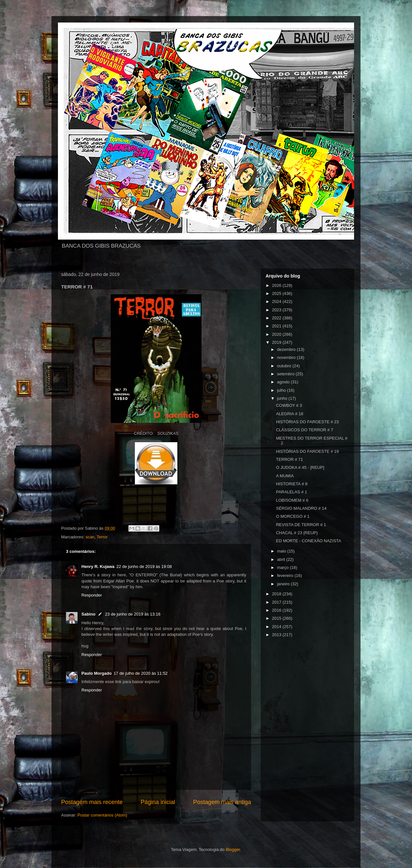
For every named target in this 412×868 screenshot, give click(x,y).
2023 (277, 310)
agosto (284, 382)
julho (282, 390)
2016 (277, 610)
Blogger (233, 850)
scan (90, 537)
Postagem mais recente (92, 802)
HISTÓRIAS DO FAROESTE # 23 (307, 422)
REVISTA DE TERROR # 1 (301, 525)
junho (283, 398)
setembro (286, 374)
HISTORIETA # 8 (292, 484)
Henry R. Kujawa (98, 566)
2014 (277, 627)
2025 (277, 293)
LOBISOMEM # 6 (292, 500)
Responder (92, 595)
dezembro (287, 349)
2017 (277, 602)
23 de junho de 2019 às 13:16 (133, 614)
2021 (277, 326)
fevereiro (286, 576)
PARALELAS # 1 (291, 492)
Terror (102, 537)
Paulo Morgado (97, 673)
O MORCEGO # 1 (293, 516)
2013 (277, 635)
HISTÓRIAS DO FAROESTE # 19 (307, 451)
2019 (277, 342)
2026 (277, 285)
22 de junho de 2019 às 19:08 (144, 566)
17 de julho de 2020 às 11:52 (141, 673)
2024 (277, 302)
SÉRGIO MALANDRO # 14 (301, 508)
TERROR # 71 (289, 459)
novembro (287, 357)
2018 (277, 594)
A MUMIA (285, 476)
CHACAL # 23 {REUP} (297, 533)
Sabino (88, 614)
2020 (277, 334)
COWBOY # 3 (289, 405)
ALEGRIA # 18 (290, 414)
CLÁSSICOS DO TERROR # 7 (304, 430)
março (284, 567)
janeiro (284, 584)
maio (282, 551)
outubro (285, 366)
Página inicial (158, 802)
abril (282, 559)
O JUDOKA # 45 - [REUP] (300, 467)
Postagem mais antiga (222, 802)
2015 (277, 618)
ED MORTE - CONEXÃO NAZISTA (308, 541)
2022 (277, 318)
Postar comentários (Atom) (103, 815)
